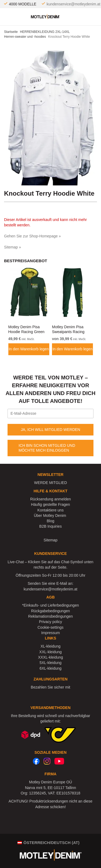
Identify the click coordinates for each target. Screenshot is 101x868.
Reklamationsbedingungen (51, 616)
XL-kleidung (51, 646)
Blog (50, 521)
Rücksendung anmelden (50, 499)
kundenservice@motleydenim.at (73, 4)
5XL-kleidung (51, 663)
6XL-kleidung (51, 668)
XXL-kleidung (50, 652)
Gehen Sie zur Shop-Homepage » (32, 236)
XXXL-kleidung (50, 657)
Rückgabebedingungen (50, 611)
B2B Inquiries (50, 526)
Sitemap (50, 540)
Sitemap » (13, 247)
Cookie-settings (50, 627)
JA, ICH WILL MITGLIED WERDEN (50, 430)
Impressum (50, 633)
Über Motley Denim (51, 516)
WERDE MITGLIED (50, 483)
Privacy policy (51, 622)
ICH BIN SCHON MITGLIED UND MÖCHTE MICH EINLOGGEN (47, 448)
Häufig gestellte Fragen (50, 504)
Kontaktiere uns (50, 510)
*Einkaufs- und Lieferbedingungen (50, 605)
